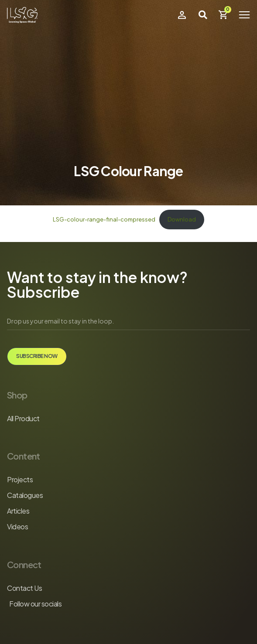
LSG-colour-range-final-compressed (104, 219)
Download (182, 219)
